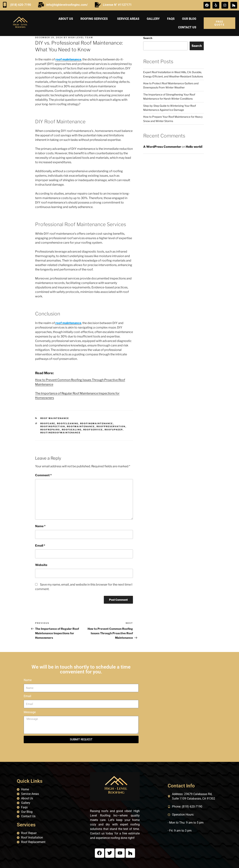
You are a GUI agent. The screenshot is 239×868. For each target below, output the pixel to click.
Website (41, 565)
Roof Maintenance (55, 418)
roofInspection (53, 426)
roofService (93, 430)
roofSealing (72, 430)
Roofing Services (95, 19)
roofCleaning (68, 423)
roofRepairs (50, 430)
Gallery (153, 19)
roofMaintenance (81, 426)
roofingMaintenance (97, 423)
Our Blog (189, 19)
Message (30, 712)
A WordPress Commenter (162, 147)
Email (40, 546)
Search (148, 38)
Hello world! (194, 147)
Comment (43, 475)
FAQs (171, 19)
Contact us (187, 27)
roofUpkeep (114, 430)
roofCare (48, 423)
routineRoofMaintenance (60, 433)
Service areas (128, 19)
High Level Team (81, 37)
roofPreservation (111, 426)
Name (40, 526)
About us (66, 19)
